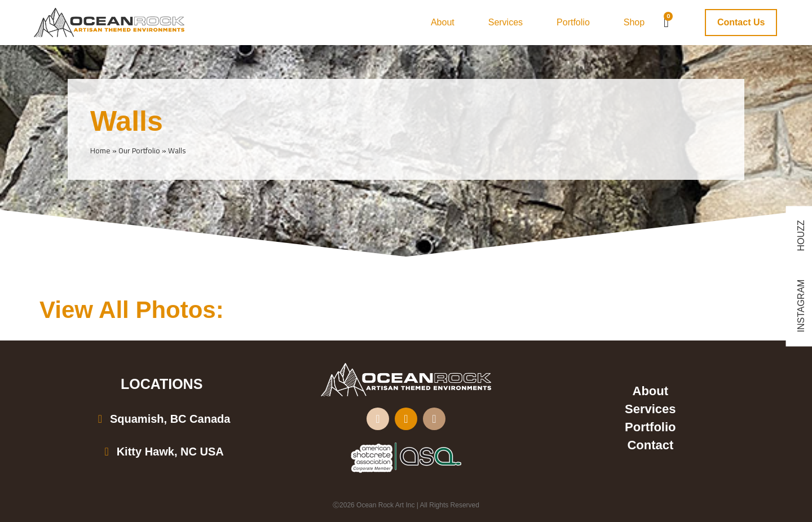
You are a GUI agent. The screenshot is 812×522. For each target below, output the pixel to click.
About (443, 22)
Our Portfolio (139, 151)
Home (100, 151)
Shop (634, 22)
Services (506, 22)
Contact (650, 445)
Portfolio (573, 22)
